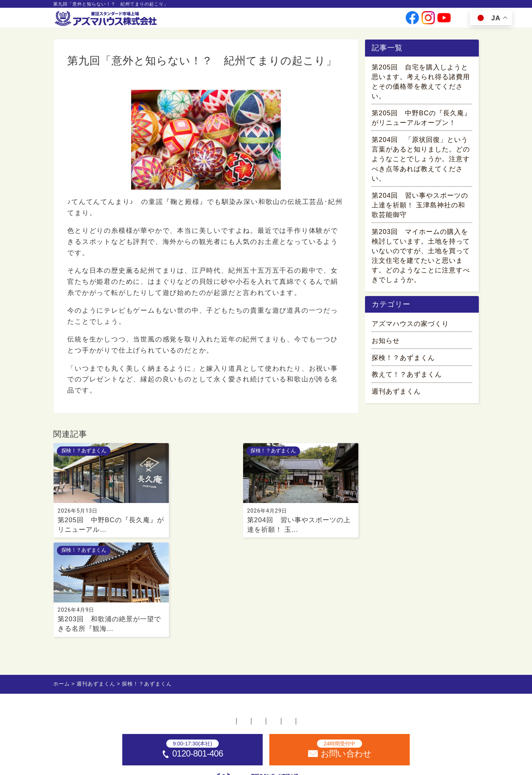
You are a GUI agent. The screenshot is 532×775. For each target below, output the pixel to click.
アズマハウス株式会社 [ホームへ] (280, 766)
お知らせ (386, 344)
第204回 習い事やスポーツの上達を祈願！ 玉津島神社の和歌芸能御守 (420, 207)
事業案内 (255, 20)
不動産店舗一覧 (167, 627)
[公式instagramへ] (428, 21)
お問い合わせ (377, 20)
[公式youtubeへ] (444, 21)
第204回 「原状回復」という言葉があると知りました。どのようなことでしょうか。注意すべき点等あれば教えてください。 (421, 160)
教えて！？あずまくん (407, 378)
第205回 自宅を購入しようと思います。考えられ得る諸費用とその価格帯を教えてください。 (421, 83)
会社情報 (283, 20)
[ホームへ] (106, 19)
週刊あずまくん (396, 395)
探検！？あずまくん (95, 85)
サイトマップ (403, 627)
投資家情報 (313, 20)
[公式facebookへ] (412, 21)
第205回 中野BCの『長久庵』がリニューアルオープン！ (421, 119)
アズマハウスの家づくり (410, 327)
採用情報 (344, 20)
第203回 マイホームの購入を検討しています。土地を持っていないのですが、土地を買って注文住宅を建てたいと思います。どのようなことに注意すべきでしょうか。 (421, 257)
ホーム (119, 627)
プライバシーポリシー (335, 627)
